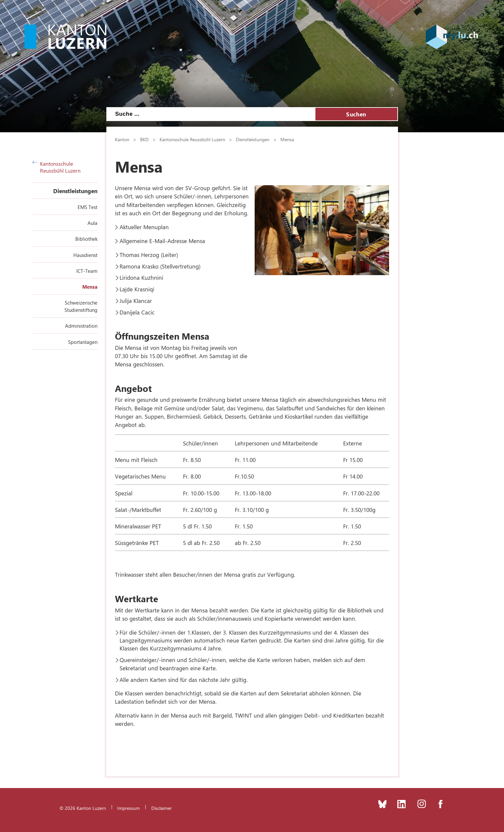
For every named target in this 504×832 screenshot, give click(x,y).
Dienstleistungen (75, 191)
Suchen (356, 114)
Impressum (128, 808)
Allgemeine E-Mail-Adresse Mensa (162, 241)
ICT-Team (87, 271)
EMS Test (88, 207)
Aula (92, 223)
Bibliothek (86, 239)
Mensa (90, 287)
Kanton (122, 139)
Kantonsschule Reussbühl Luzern (57, 167)
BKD (144, 139)
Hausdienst (85, 255)
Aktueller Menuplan (144, 227)
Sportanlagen (83, 342)
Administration (81, 326)
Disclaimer (162, 808)
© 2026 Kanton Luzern (83, 808)
